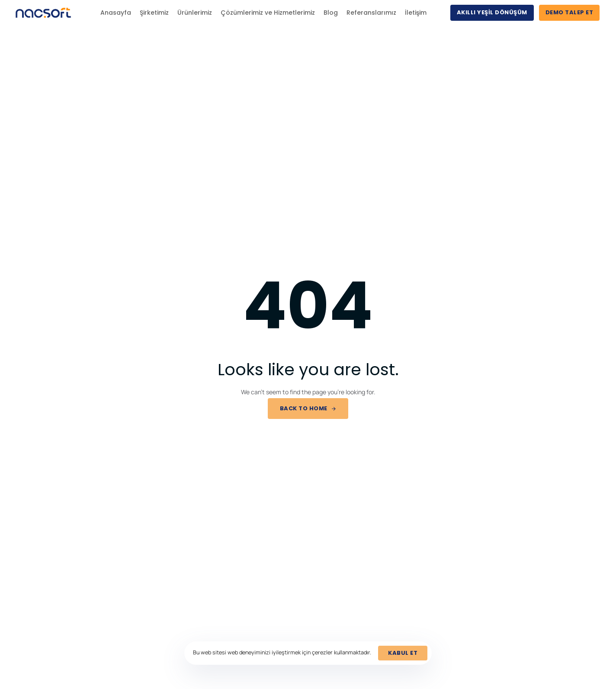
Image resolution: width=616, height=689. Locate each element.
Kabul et (403, 653)
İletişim (416, 13)
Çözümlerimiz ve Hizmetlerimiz (268, 13)
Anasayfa (116, 13)
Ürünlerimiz (195, 13)
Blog (331, 13)
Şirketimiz (154, 13)
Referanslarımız (371, 13)
